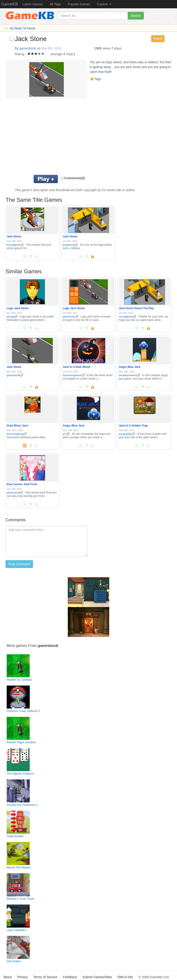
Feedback (70, 977)
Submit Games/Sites (97, 977)
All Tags (55, 4)
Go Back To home (22, 28)
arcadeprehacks (129, 375)
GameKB (10, 4)
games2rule (15, 493)
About (7, 977)
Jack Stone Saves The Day (136, 308)
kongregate (127, 434)
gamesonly (70, 317)
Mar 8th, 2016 (51, 48)
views (106, 48)
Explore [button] (104, 4)
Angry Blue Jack (130, 367)
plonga (12, 317)
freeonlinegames (74, 375)
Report (158, 39)
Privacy (23, 977)
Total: (70, 54)
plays (118, 48)
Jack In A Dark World (76, 367)
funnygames (15, 245)
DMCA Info (125, 977)
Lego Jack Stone (18, 308)
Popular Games (79, 4)
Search (136, 16)
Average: (57, 54)
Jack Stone (14, 236)
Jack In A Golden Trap (133, 426)
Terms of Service (45, 977)
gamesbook (28, 48)
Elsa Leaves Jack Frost (22, 484)
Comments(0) (73, 178)
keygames (70, 245)
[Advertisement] (72, 138)
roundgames (127, 317)
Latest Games (33, 4)
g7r (66, 434)
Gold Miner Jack (17, 426)
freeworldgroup (17, 434)
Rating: (20, 54)
